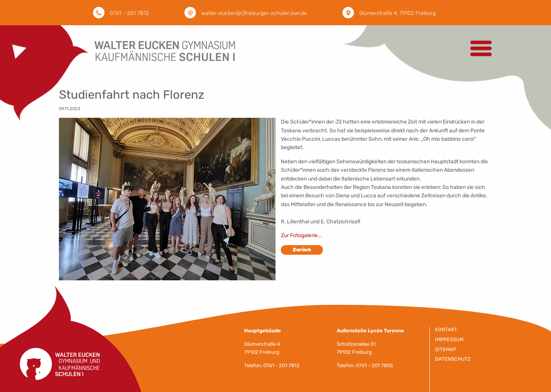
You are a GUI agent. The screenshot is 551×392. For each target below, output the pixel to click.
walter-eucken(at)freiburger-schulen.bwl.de (254, 13)
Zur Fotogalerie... (302, 235)
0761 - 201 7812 (129, 13)
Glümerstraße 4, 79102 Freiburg (398, 13)
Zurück (302, 250)
